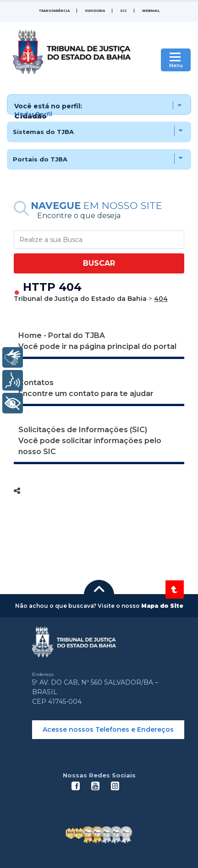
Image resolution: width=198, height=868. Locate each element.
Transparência (54, 11)
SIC (124, 11)
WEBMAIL (151, 11)
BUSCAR (99, 263)
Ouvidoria (95, 11)
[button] (99, 104)
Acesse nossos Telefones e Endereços (108, 729)
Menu (176, 66)
